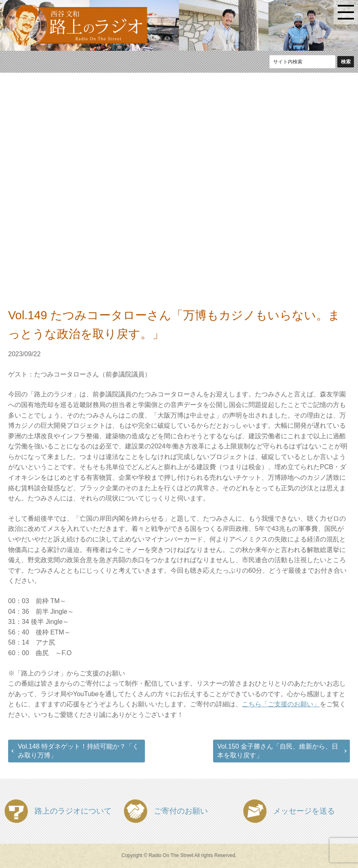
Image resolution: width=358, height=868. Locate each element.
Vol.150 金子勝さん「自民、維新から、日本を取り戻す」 (278, 751)
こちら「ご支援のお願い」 (281, 704)
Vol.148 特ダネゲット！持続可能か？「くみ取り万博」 (78, 751)
